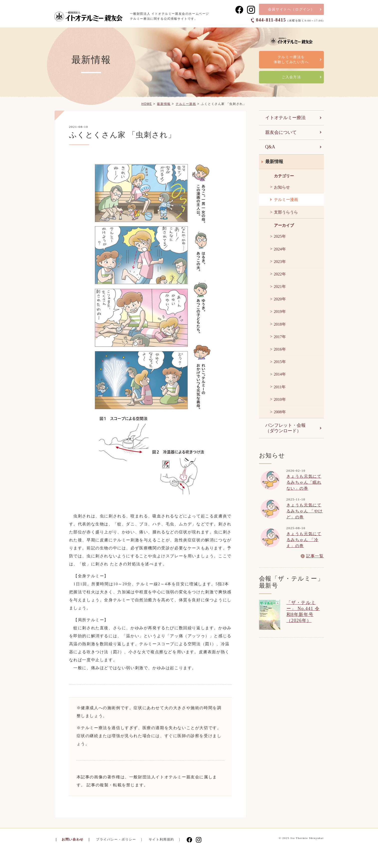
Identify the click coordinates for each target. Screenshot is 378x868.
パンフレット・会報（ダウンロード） (285, 428)
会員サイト (291, 9)
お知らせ (282, 187)
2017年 (280, 337)
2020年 (280, 299)
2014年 (280, 374)
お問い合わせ (73, 839)
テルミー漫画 (186, 104)
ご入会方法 (291, 77)
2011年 (280, 387)
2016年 (280, 349)
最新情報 (164, 104)
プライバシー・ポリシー (116, 839)
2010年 (280, 399)
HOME (147, 104)
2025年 (280, 236)
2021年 (280, 287)
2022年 (280, 274)
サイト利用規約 (161, 839)
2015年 (280, 362)
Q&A (270, 147)
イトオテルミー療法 (285, 118)
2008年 (280, 412)
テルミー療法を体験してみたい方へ (291, 60)
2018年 (280, 324)
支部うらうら (286, 212)
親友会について (281, 132)
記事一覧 (315, 556)
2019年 (280, 312)
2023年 (280, 262)
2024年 (280, 249)
